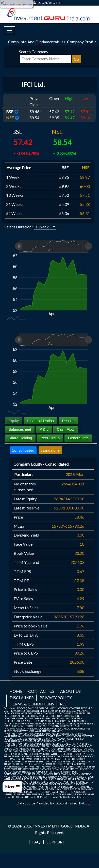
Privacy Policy (56, 697)
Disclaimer (22, 697)
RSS (63, 704)
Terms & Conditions (32, 704)
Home (16, 691)
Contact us (41, 691)
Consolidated (23, 450)
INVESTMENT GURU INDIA (59, 826)
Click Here (81, 797)
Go (76, 59)
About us (70, 691)
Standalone (50, 450)
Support (56, 842)
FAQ (36, 842)
